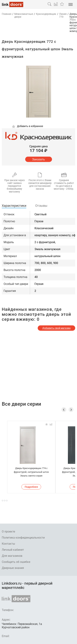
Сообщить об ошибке (16, 562)
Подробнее (31, 487)
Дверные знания (13, 568)
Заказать (38, 159)
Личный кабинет (13, 550)
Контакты (8, 544)
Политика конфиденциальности (23, 538)
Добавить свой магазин (56, 328)
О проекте (8, 532)
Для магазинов (12, 556)
